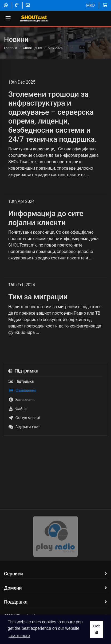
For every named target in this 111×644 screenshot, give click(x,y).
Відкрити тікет (24, 427)
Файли (17, 409)
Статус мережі (24, 418)
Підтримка (21, 381)
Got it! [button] (96, 629)
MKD (90, 5)
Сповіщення (32, 48)
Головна (11, 48)
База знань (21, 400)
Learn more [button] (19, 636)
